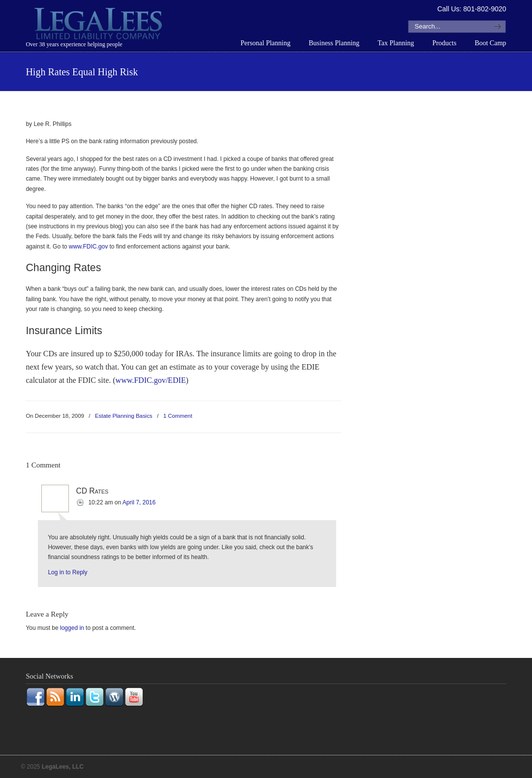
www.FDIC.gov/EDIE (151, 380)
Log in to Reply (67, 572)
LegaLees (99, 25)
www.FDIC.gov (88, 247)
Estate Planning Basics (124, 416)
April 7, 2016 (139, 502)
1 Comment (178, 416)
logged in (72, 628)
